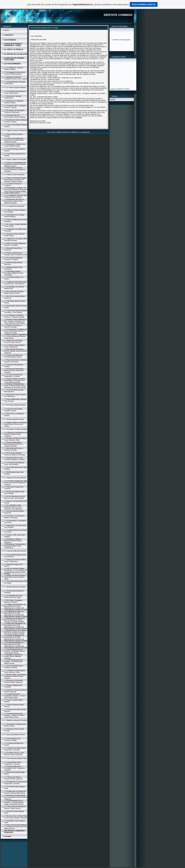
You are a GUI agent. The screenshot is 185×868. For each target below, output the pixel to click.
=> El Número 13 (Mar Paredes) (16, 429)
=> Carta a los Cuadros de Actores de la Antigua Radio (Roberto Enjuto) (14, 140)
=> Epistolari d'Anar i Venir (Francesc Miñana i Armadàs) (15, 459)
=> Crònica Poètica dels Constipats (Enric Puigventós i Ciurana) (15, 768)
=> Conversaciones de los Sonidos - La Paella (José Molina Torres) (14, 662)
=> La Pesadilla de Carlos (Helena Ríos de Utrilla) (13, 596)
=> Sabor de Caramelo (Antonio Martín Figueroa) (16, 691)
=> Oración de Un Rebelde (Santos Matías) (14, 102)
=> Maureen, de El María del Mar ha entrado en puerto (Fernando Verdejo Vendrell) (14, 620)
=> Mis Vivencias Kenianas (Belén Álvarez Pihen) (14, 292)
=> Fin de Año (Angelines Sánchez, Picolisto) (13, 259)
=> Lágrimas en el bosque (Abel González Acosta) (16, 240)
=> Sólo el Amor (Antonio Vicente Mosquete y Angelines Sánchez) (15, 169)
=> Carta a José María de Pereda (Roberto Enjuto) (13, 356)
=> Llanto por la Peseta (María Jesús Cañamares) (15, 560)
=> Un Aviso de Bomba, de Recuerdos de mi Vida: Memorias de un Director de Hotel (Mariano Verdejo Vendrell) (16, 645)
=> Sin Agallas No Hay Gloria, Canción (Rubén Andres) (15, 73)
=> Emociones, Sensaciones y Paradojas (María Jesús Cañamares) (15, 546)
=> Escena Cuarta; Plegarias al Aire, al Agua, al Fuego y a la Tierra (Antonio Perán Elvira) (15, 321)
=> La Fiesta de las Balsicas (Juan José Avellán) (14, 463)
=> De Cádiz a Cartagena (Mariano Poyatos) (13, 601)
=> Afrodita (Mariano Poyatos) (15, 587)
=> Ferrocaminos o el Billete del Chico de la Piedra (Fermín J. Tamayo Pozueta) (16, 331)
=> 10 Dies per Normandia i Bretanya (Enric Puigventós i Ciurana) (14, 370)
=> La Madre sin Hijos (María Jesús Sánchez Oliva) (15, 671)
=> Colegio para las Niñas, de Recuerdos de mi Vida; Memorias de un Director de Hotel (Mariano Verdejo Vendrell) (16, 607)
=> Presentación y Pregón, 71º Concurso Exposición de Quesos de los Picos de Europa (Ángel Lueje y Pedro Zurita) (16, 190)
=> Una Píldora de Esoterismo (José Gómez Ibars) (15, 92)
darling (113, 99)
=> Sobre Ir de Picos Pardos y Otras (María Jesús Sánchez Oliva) (15, 577)
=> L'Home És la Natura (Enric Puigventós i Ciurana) (15, 749)
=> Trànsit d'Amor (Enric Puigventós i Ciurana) (13, 763)
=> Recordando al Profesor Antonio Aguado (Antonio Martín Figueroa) (16, 351)
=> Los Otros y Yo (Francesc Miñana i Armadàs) (14, 517)
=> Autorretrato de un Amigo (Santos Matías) (14, 216)
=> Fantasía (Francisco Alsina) (15, 478)
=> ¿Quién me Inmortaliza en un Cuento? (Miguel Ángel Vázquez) (16, 434)
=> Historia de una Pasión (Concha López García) (14, 341)
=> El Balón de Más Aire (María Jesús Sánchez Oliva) (15, 439)
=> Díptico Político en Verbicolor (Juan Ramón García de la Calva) (16, 424)
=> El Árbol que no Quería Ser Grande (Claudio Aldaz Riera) (15, 792)
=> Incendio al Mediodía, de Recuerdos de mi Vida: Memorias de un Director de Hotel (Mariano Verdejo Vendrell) (16, 638)
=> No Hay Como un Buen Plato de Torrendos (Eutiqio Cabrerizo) (16, 817)
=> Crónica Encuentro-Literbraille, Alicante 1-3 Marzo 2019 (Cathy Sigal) (15, 696)
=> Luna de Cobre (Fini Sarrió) (15, 551)
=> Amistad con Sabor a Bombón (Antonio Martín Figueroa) (13, 541)
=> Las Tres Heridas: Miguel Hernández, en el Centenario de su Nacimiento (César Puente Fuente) (16, 571)
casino (113, 89)
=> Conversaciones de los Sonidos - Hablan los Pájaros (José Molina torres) (15, 715)
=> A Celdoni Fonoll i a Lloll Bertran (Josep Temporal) (14, 754)
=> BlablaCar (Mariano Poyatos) (16, 720)
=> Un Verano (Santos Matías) (15, 87)
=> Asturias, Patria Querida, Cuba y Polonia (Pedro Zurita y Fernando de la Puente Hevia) (15, 386)
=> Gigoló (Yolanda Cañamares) (16, 130)
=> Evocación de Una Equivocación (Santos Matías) (15, 116)
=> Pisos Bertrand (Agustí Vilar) (15, 758)
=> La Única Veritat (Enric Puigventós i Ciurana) (13, 376)
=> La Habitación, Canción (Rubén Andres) (14, 68)
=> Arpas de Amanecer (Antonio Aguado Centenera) (16, 361)
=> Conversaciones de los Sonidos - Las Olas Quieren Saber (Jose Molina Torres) (14, 802)
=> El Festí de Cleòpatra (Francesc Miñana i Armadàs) (15, 454)
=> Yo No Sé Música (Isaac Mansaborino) (14, 391)
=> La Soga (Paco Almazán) (14, 206)
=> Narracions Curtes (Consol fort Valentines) (15, 395)
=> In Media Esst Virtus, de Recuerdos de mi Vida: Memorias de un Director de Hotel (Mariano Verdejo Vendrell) (16, 614)
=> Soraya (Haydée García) (14, 419)
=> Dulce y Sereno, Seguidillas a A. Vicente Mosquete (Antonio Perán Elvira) (16, 336)
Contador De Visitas (122, 89)
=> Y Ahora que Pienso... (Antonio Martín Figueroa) (13, 778)
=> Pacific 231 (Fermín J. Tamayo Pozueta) (13, 326)
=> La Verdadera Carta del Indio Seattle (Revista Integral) (16, 196)
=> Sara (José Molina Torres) (15, 735)
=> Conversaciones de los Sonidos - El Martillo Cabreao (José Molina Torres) (15, 651)
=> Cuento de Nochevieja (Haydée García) (13, 410)
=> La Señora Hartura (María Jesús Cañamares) (15, 346)
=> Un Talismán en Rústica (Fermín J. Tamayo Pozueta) (14, 316)
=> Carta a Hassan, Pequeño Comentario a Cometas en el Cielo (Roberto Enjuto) (15, 380)
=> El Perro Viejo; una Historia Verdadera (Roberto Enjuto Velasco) (15, 676)
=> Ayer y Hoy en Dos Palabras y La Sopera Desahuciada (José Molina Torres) (16, 827)
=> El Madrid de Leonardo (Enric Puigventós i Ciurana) (16, 783)
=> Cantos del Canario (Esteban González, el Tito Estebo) (16, 311)
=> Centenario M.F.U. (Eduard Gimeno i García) (15, 107)
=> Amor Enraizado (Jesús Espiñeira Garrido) (14, 667)
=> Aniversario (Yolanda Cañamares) (13, 97)
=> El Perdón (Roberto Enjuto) (15, 405)
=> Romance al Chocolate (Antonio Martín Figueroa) (14, 681)
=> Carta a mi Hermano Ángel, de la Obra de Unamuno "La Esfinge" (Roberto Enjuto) (15, 179)
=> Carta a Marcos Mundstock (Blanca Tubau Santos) (15, 807)
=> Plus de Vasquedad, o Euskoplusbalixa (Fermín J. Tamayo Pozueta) (14, 444)
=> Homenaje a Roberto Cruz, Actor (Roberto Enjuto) (15, 145)
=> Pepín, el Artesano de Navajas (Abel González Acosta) (16, 254)
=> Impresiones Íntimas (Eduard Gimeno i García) (16, 121)
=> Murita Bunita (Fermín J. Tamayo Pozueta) (14, 449)
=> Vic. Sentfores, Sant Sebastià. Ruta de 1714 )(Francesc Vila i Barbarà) (13, 507)
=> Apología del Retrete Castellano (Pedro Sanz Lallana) (16, 78)
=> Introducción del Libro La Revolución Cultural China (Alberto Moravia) (14, 201)
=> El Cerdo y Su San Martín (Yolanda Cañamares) (15, 111)
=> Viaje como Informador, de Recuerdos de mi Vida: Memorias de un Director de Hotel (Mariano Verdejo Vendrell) (16, 626)
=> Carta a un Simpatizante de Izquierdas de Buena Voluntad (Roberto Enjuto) (15, 164)
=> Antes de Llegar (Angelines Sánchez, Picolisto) (15, 244)
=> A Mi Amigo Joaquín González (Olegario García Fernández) (14, 273)
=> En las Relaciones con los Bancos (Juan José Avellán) (15, 497)
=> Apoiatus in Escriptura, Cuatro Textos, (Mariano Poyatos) (13, 656)
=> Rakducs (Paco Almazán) (14, 175)
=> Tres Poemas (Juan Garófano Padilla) (12, 739)
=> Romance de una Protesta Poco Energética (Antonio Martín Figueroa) (16, 797)
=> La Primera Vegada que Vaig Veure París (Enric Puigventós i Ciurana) (16, 483)
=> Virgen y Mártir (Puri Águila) (15, 159)
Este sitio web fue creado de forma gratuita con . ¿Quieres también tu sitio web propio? (93, 4)
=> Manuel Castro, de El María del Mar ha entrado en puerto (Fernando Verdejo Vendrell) (15, 632)
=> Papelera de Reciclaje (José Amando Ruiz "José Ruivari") (15, 283)
